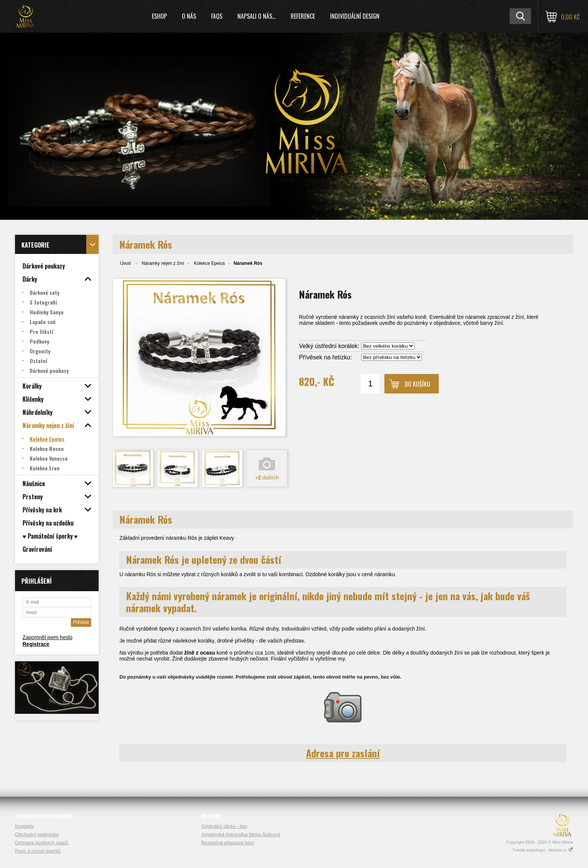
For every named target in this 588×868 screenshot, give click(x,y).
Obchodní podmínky (37, 834)
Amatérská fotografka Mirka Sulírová (241, 834)
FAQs (217, 16)
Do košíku (417, 384)
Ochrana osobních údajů (42, 843)
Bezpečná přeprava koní (228, 843)
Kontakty (25, 826)
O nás (189, 16)
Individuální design (355, 16)
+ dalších (267, 478)
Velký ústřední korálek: (329, 346)
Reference (303, 16)
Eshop (159, 16)
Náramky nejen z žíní (163, 263)
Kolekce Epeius (209, 263)
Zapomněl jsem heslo (47, 637)
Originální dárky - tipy (224, 826)
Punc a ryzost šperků (38, 851)
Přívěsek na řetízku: (325, 357)
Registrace (36, 644)
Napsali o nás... (256, 16)
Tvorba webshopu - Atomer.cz (543, 850)
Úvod (125, 263)
